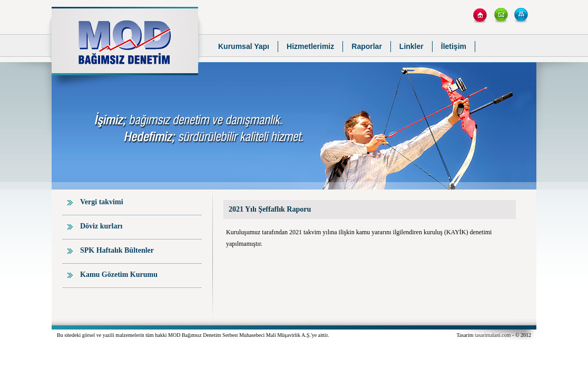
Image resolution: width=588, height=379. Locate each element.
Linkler (411, 46)
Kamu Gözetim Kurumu (119, 275)
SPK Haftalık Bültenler (117, 250)
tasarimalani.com (493, 335)
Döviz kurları (101, 226)
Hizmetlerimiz (310, 46)
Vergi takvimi (102, 202)
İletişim (454, 46)
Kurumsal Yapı (244, 46)
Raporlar (367, 46)
